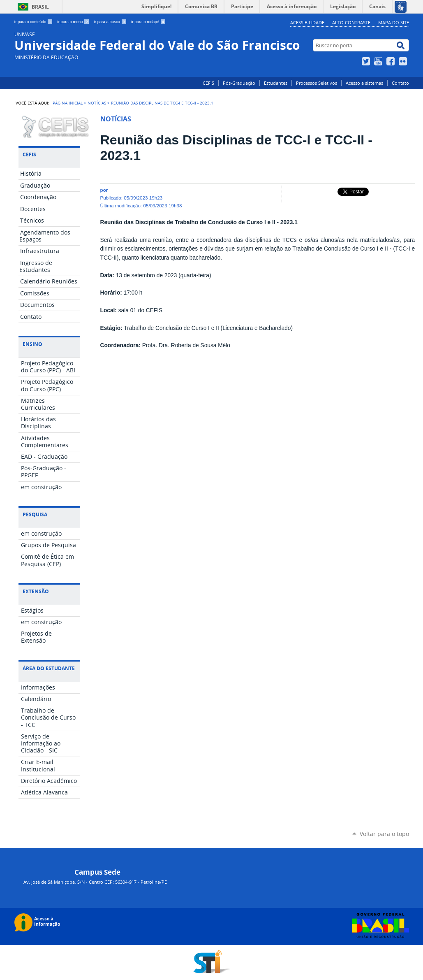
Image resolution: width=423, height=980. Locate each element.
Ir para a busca (111, 22)
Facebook (392, 61)
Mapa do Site (394, 22)
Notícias (97, 103)
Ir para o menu (74, 22)
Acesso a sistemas (364, 83)
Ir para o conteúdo (34, 22)
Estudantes (276, 83)
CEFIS (208, 83)
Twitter (367, 61)
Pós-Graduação (239, 83)
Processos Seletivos (317, 83)
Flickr (404, 61)
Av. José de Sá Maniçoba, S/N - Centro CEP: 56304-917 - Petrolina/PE (95, 882)
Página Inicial (68, 103)
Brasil (40, 7)
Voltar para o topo (384, 834)
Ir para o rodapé (148, 22)
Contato (400, 83)
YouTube (379, 61)
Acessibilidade (307, 22)
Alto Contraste (351, 22)
